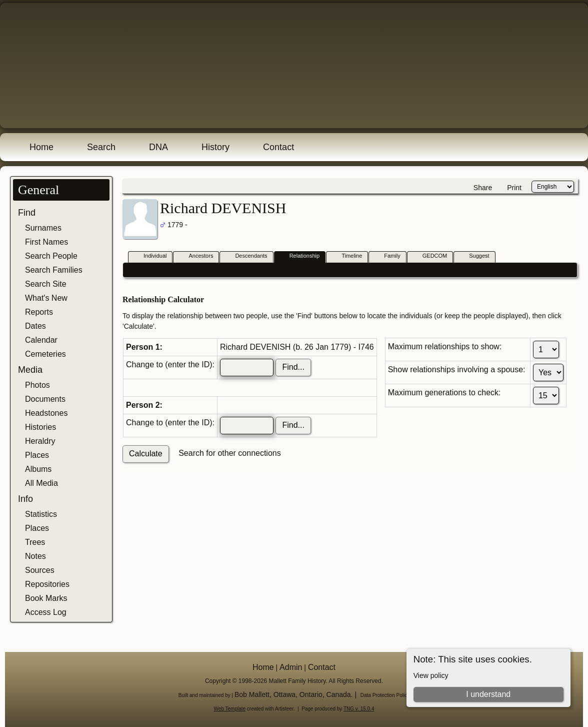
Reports (39, 312)
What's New (46, 298)
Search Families (54, 270)
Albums (38, 469)
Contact (278, 147)
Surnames (43, 228)
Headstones (46, 413)
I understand (488, 694)
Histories (40, 427)
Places (37, 455)
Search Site (46, 284)
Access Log (46, 612)
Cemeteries (45, 354)
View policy (431, 675)
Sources (40, 570)
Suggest (474, 256)
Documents (45, 399)
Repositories (47, 584)
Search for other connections (230, 453)
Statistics (41, 514)
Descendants (246, 256)
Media (30, 370)
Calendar (41, 340)
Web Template (230, 709)
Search (101, 147)
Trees (35, 542)
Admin (291, 667)
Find (27, 213)
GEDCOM (430, 256)
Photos (37, 385)
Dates (35, 326)
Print (514, 188)
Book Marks (46, 598)
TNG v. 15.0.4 (359, 709)
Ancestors (196, 256)
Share (483, 188)
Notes (35, 556)
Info (25, 499)
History (215, 147)
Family (387, 256)
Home (41, 147)
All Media (41, 483)
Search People (51, 256)
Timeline (347, 256)
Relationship (300, 256)
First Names (46, 242)
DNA (158, 147)
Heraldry (40, 441)
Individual (150, 256)
